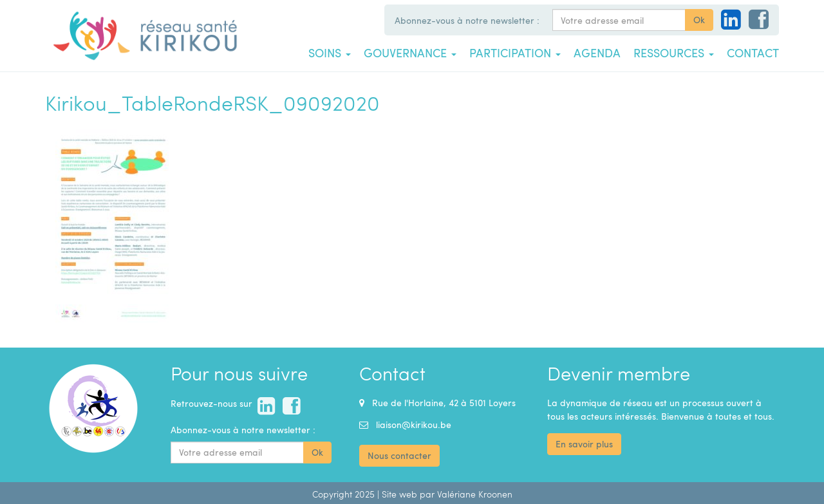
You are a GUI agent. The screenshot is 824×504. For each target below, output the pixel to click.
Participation (515, 53)
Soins (330, 53)
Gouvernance (410, 53)
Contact (753, 53)
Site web (399, 494)
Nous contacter (399, 455)
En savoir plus (584, 444)
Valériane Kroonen (475, 494)
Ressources (674, 53)
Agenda (597, 53)
